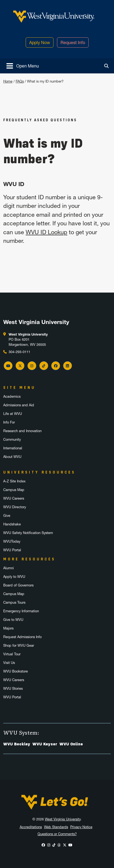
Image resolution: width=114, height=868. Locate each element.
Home (8, 81)
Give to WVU (13, 620)
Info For (9, 422)
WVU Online (71, 744)
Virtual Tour (12, 654)
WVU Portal (12, 550)
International (13, 448)
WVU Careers (14, 498)
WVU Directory (15, 507)
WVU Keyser (45, 744)
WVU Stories (13, 689)
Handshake (12, 524)
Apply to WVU (14, 577)
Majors (8, 628)
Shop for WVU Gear (19, 645)
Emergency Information (21, 611)
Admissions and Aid (19, 405)
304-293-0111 (19, 352)
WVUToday (12, 541)
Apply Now (40, 42)
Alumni (9, 568)
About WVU (12, 457)
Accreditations (31, 827)
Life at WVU (13, 414)
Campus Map (14, 490)
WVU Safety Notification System (28, 533)
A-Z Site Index (14, 481)
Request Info (73, 42)
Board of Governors (18, 585)
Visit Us (9, 663)
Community (12, 440)
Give (7, 516)
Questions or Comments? (57, 834)
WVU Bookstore (16, 671)
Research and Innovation (22, 431)
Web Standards (56, 827)
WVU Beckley (17, 744)
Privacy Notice (81, 827)
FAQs (20, 81)
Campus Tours (14, 602)
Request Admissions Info (22, 637)
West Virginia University (63, 819)
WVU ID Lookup (46, 232)
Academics (12, 396)
